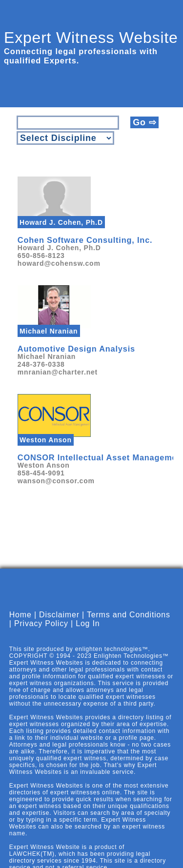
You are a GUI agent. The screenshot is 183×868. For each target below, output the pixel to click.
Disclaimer (59, 623)
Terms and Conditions (129, 623)
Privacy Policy (41, 632)
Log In (88, 632)
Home (20, 623)
